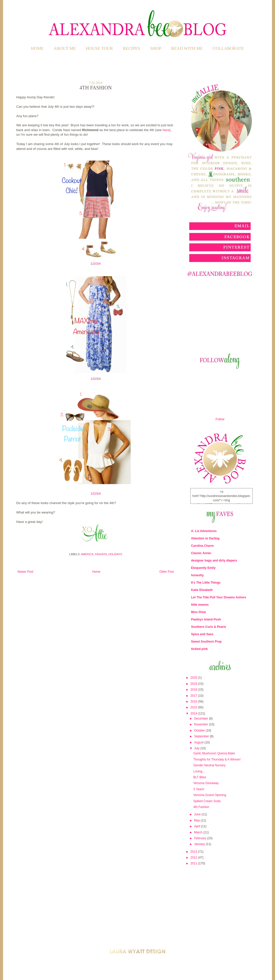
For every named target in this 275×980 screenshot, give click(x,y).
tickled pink (199, 649)
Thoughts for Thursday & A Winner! (217, 759)
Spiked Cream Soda (207, 801)
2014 (194, 713)
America (87, 554)
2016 (194, 702)
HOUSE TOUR (100, 48)
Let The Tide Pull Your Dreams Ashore (219, 597)
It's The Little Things (206, 583)
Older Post (167, 572)
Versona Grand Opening (210, 795)
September (202, 736)
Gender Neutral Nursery (209, 765)
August (199, 742)
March (199, 832)
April (197, 826)
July (197, 748)
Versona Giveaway (206, 783)
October (200, 730)
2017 (194, 696)
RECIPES (132, 48)
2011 (194, 863)
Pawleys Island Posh (206, 619)
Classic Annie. (201, 553)
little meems (200, 605)
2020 (194, 678)
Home (37, 48)
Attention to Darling (205, 538)
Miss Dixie (199, 612)
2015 (194, 707)
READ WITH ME (187, 48)
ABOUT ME (65, 48)
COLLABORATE (228, 48)
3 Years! (199, 789)
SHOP (156, 48)
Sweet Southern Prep (206, 642)
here (166, 130)
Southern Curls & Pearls (209, 627)
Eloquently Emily (203, 568)
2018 (194, 690)
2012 (194, 858)
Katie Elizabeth (202, 590)
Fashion (101, 554)
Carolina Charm (202, 546)
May (197, 820)
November (202, 724)
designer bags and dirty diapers (214, 561)
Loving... (199, 771)
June (198, 814)
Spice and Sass (202, 634)
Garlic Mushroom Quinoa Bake (214, 753)
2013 (194, 852)
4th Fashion (201, 807)
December (202, 719)
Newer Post (25, 572)
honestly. (198, 575)
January (200, 844)
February (201, 838)
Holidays (115, 554)
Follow (220, 419)
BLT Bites (200, 777)
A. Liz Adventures (204, 531)
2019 (194, 684)
